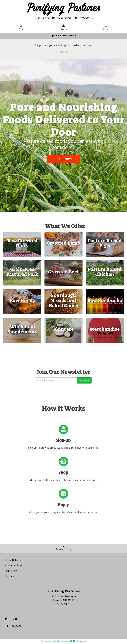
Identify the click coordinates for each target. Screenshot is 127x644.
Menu (106, 28)
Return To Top (64, 548)
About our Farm (14, 566)
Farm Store (11, 571)
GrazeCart (81, 641)
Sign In (64, 28)
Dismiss (63, 52)
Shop (21, 28)
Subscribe (84, 380)
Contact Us (11, 577)
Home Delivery (13, 560)
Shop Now (64, 159)
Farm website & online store (53, 641)
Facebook (14, 626)
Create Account (69, 36)
